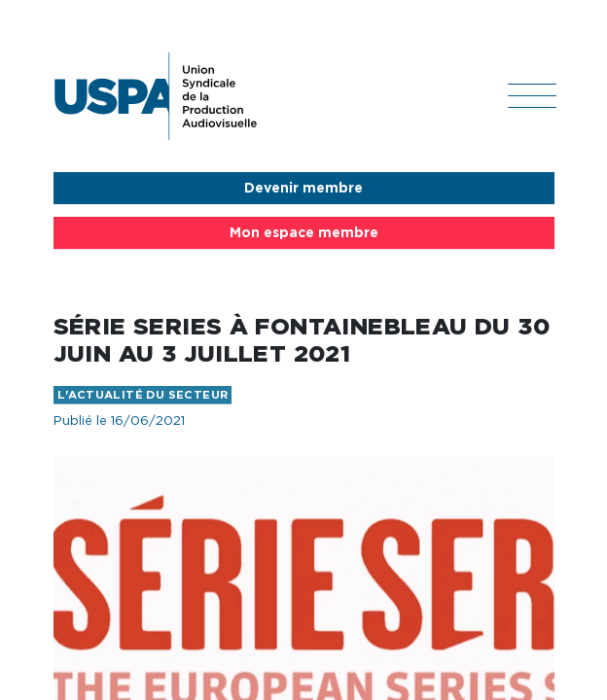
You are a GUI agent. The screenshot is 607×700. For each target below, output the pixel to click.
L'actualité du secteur (143, 395)
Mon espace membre (304, 233)
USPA (156, 96)
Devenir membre (303, 189)
